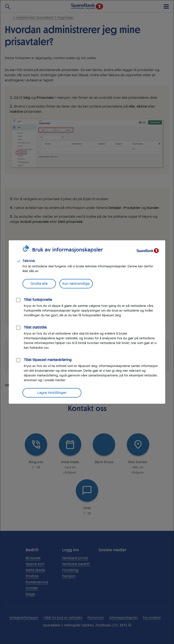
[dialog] (87, 322)
